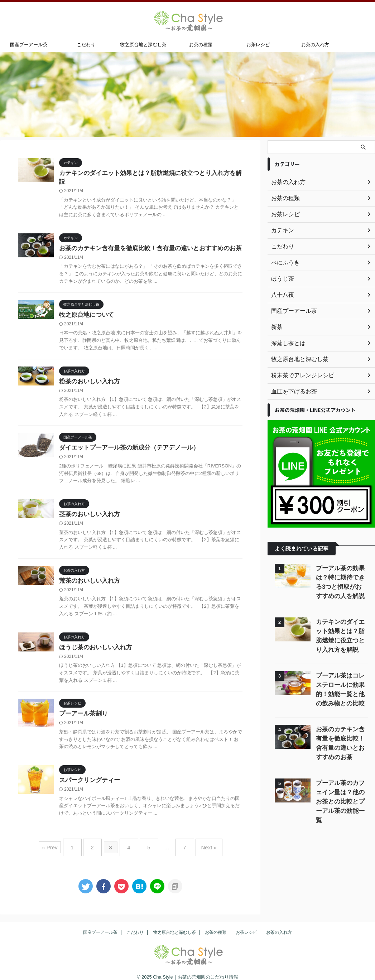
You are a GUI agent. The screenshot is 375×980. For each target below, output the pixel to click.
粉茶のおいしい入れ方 (88, 375)
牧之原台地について (85, 308)
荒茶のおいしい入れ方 (88, 577)
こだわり (86, 45)
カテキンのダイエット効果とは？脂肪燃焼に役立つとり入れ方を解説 (148, 173)
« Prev (60, 843)
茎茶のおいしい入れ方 (88, 510)
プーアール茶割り (82, 711)
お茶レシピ (258, 45)
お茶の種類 (201, 45)
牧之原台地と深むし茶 (143, 45)
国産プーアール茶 (29, 45)
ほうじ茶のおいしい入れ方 (93, 644)
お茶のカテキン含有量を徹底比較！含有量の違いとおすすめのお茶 (145, 241)
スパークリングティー (88, 778)
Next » (200, 843)
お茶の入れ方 (315, 45)
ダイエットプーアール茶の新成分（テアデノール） (125, 442)
